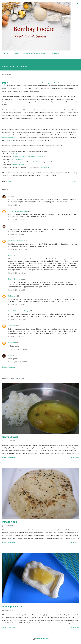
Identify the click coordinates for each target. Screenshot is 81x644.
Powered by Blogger (41, 639)
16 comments (13, 543)
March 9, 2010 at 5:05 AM (17, 320)
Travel (14, 53)
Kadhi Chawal (10, 437)
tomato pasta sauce (9, 138)
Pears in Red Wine (16, 159)
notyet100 (12, 343)
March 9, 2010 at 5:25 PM (17, 337)
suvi (10, 226)
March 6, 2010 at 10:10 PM (18, 249)
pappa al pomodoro (18, 165)
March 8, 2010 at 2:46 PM (17, 290)
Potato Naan (10, 522)
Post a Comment (9, 367)
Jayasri (11, 255)
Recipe (10, 181)
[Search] (73, 3)
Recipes (5, 53)
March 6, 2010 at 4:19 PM (17, 235)
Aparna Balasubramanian (17, 211)
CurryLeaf (12, 326)
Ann (10, 196)
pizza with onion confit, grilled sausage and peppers (28, 157)
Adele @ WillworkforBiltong (18, 311)
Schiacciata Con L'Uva (36, 162)
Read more (75, 458)
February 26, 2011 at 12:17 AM (19, 362)
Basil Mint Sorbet (19, 154)
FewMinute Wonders (16, 241)
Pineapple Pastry (12, 606)
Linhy (10, 355)
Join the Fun (54, 53)
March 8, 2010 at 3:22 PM (17, 305)
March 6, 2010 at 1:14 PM (17, 205)
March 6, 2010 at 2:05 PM (17, 220)
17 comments (13, 458)
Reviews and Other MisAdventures (33, 53)
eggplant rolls (45, 167)
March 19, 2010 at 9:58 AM (18, 349)
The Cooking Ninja (15, 279)
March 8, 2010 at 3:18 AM (17, 273)
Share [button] (74, 181)
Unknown (12, 296)
